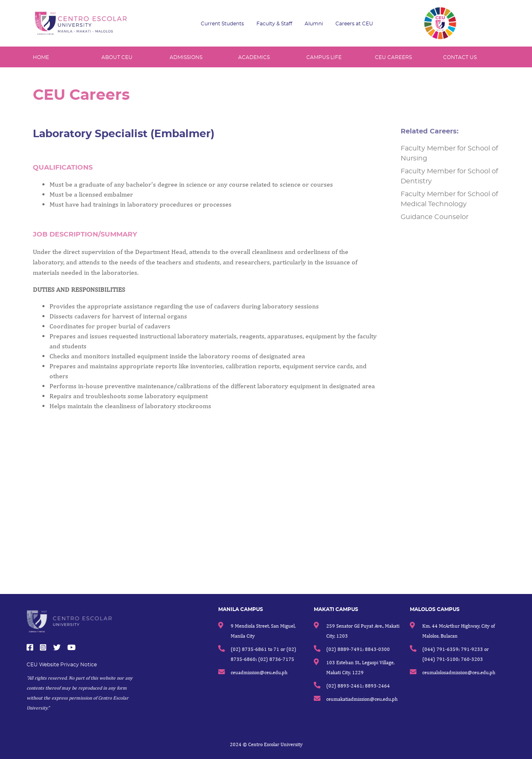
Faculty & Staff (274, 24)
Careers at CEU (354, 24)
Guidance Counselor (438, 217)
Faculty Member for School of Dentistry (453, 176)
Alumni (314, 24)
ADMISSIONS (186, 57)
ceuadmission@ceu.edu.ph (259, 672)
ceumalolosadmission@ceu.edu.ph (459, 672)
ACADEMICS (254, 57)
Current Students (222, 24)
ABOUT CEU (117, 57)
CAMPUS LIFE (324, 57)
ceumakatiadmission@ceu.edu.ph (362, 699)
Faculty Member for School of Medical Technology (453, 199)
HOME (41, 57)
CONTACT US (460, 57)
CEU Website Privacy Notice (62, 665)
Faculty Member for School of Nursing (453, 153)
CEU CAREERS (393, 57)
